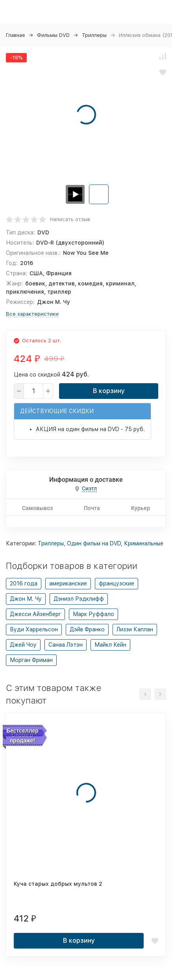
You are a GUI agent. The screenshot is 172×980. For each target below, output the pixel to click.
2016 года (24, 583)
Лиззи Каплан (135, 629)
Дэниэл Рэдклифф (79, 599)
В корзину (109, 391)
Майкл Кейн (110, 645)
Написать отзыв (70, 219)
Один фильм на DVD (94, 543)
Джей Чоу (23, 645)
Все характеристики (32, 314)
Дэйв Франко (87, 629)
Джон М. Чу (26, 599)
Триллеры (94, 35)
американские (68, 583)
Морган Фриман (31, 660)
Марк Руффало (93, 614)
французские (117, 583)
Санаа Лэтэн (66, 645)
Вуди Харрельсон (34, 629)
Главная (15, 35)
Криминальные (144, 543)
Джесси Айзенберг (35, 614)
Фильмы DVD (53, 35)
